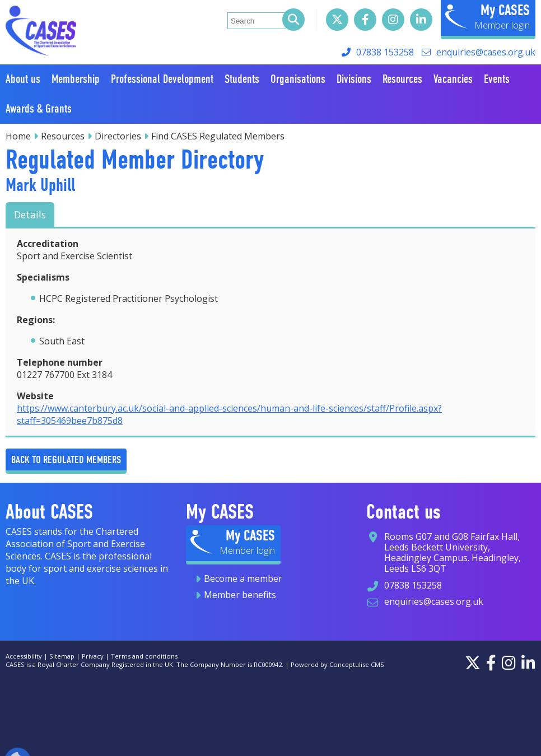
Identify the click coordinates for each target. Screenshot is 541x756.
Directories (118, 136)
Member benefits (240, 595)
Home (18, 136)
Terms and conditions (144, 656)
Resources (63, 136)
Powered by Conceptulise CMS (337, 664)
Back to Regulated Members (66, 459)
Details (30, 214)
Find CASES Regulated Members (218, 136)
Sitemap (62, 656)
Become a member (243, 578)
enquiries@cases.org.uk (486, 52)
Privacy (93, 656)
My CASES (505, 10)
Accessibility (24, 656)
